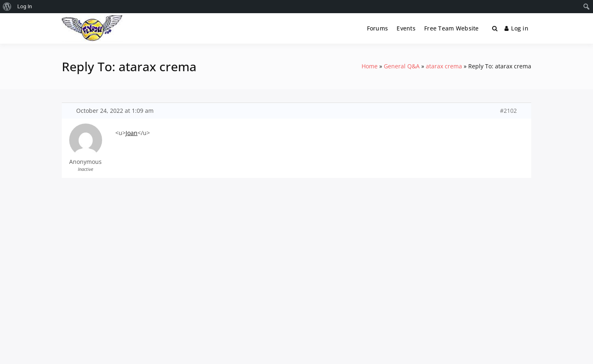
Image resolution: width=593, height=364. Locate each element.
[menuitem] (7, 7)
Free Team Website (452, 28)
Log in (516, 28)
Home (370, 66)
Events (406, 28)
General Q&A (402, 66)
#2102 (508, 111)
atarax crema (444, 66)
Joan (132, 133)
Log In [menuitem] (25, 6)
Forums (378, 28)
